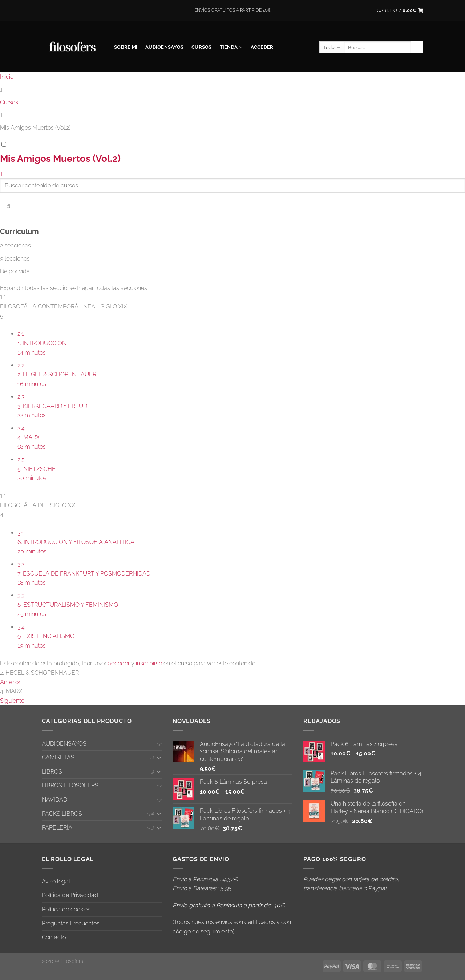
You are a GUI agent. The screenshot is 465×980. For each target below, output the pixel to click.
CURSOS (202, 47)
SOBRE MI (126, 47)
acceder (119, 663)
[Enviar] (417, 47)
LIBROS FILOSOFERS (70, 785)
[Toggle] (159, 758)
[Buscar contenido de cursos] (9, 205)
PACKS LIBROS (62, 814)
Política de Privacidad (70, 895)
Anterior (10, 682)
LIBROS (52, 772)
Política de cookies (66, 909)
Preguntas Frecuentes (71, 923)
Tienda (231, 47)
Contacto (54, 937)
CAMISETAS (58, 757)
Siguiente (12, 701)
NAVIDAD (54, 800)
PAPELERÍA (57, 828)
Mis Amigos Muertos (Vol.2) (60, 158)
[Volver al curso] (1, 174)
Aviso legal (56, 881)
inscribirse (149, 663)
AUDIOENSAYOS (164, 47)
